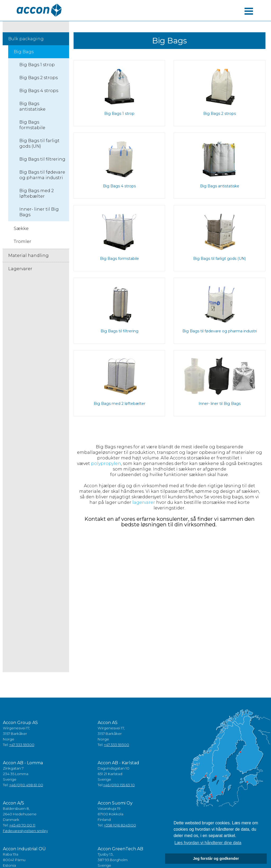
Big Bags (24, 52)
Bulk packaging (26, 39)
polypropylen (106, 464)
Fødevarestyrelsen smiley (25, 831)
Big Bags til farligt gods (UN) (39, 143)
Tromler (22, 241)
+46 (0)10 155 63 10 (119, 785)
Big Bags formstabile (32, 125)
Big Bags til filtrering (42, 159)
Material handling (28, 256)
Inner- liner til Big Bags (39, 212)
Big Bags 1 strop (37, 65)
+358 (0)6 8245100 (120, 825)
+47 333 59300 (22, 745)
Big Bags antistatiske (32, 106)
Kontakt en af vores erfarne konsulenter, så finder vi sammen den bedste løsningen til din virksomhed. (170, 522)
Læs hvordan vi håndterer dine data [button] (208, 843)
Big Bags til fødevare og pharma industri (42, 175)
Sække (21, 229)
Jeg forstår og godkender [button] (216, 858)
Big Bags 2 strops (39, 78)
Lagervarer (20, 269)
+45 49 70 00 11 (22, 825)
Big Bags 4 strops (39, 91)
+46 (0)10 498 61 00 (26, 785)
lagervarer (143, 502)
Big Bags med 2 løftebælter (37, 193)
